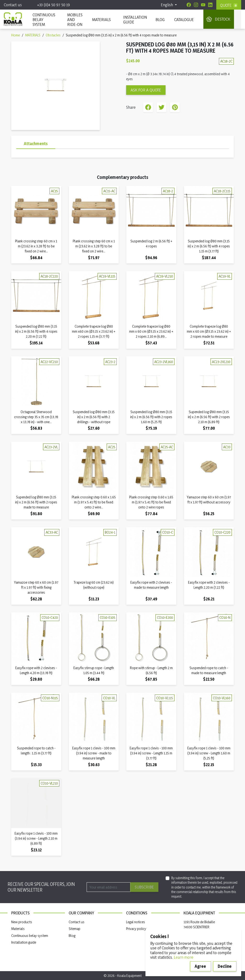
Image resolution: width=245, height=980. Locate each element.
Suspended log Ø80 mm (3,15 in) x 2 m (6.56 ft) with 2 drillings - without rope (94, 417)
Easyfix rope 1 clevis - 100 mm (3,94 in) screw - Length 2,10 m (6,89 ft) (36, 838)
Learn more (184, 957)
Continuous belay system (30, 936)
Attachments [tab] (36, 144)
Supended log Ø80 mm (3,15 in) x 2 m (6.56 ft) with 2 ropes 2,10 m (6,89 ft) (209, 417)
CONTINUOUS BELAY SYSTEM (44, 20)
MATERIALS (101, 20)
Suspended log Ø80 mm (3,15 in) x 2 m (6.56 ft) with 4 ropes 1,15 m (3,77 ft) (209, 246)
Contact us (13, 5)
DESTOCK (223, 19)
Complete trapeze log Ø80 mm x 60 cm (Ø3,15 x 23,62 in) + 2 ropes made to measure (209, 331)
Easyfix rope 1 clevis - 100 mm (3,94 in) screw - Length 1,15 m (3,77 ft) (151, 753)
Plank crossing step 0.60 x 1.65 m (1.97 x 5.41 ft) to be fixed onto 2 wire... (94, 502)
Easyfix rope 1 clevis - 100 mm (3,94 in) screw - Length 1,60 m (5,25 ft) (209, 753)
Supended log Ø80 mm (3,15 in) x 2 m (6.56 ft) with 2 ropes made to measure (36, 502)
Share (148, 107)
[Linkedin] (210, 5)
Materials (18, 929)
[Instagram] (196, 5)
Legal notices (136, 922)
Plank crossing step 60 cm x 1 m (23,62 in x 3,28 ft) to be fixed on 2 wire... (36, 246)
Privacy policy (136, 929)
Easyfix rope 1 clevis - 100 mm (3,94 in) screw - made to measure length (94, 753)
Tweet (161, 107)
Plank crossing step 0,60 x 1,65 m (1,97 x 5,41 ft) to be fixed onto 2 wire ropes (151, 502)
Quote (226, 5)
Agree (200, 966)
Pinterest (175, 107)
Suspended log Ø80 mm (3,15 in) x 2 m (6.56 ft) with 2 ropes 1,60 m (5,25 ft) (151, 417)
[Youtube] (203, 5)
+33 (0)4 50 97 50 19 (53, 5)
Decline (225, 966)
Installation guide (24, 942)
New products (22, 922)
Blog (160, 20)
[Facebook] (189, 5)
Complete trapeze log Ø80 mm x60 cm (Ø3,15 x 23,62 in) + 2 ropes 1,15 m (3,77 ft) (94, 331)
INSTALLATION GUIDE (135, 20)
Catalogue (184, 20)
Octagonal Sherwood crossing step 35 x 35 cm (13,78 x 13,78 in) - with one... (36, 417)
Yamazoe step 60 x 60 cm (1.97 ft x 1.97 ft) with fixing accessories (36, 587)
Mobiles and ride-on (75, 20)
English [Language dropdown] (167, 5)
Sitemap (75, 929)
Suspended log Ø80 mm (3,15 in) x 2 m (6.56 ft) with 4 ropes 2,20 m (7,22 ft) (36, 331)
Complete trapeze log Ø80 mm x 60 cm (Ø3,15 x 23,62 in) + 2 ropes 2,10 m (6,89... (151, 331)
